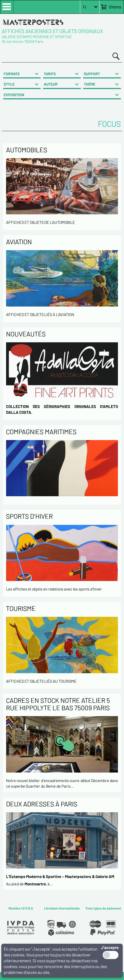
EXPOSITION (14, 95)
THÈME (90, 84)
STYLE (9, 84)
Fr (85, 7)
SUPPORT (92, 74)
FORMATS (12, 74)
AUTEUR (51, 84)
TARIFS (50, 74)
